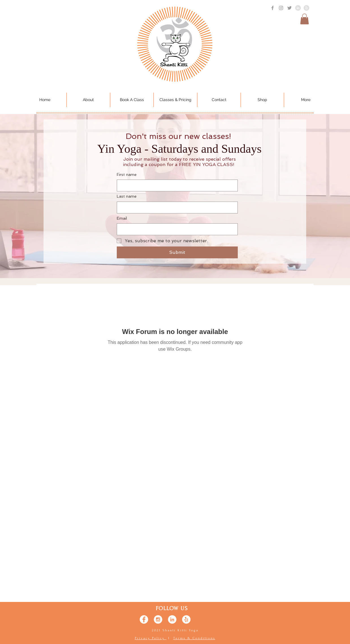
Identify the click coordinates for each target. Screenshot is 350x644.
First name (127, 174)
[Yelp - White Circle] (186, 619)
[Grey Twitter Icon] (289, 8)
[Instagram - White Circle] (158, 619)
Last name (127, 196)
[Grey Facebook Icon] (273, 8)
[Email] (176, 229)
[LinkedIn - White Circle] (172, 619)
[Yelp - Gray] (306, 8)
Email (122, 218)
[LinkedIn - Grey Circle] (298, 8)
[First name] (176, 185)
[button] (304, 19)
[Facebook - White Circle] (144, 619)
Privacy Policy (151, 638)
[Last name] (176, 208)
